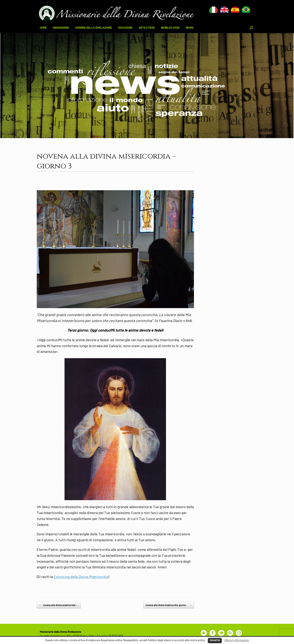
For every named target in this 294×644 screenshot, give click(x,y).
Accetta (215, 640)
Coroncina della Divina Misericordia (81, 577)
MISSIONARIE (61, 27)
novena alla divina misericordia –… (59, 605)
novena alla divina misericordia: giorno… (169, 605)
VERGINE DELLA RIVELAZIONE (94, 27)
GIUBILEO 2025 (170, 27)
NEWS (189, 27)
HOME (43, 27)
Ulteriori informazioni (237, 640)
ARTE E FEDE (147, 27)
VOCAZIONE (125, 27)
